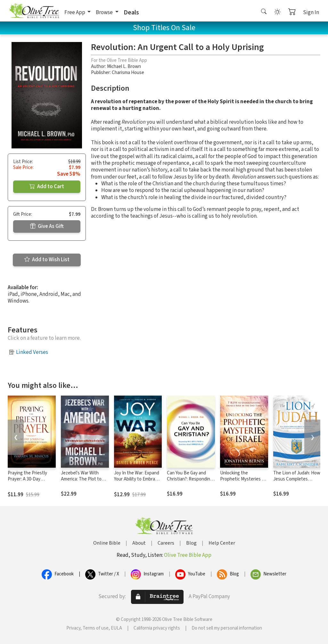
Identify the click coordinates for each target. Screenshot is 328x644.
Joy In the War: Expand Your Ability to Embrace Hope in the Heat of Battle (137, 482)
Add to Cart (47, 187)
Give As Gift (47, 226)
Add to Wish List (47, 260)
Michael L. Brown (124, 67)
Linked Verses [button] (32, 352)
